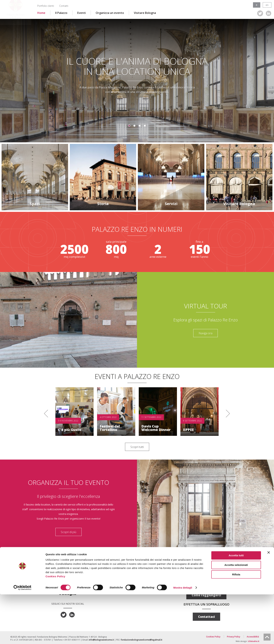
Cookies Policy (55, 626)
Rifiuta (236, 624)
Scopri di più (68, 532)
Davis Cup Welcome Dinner (156, 428)
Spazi (35, 204)
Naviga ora (205, 333)
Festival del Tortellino (110, 428)
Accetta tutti (236, 605)
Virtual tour (205, 306)
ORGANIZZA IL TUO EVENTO (68, 482)
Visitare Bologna (145, 13)
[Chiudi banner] (269, 602)
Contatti (64, 6)
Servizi (171, 204)
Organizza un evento (110, 13)
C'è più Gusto (70, 430)
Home (41, 13)
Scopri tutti (137, 447)
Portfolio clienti (46, 6)
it (257, 5)
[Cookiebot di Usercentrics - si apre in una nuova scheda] (22, 637)
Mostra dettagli (183, 637)
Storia (103, 204)
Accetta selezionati (236, 614)
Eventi (82, 13)
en (267, 5)
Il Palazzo (61, 13)
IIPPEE (188, 430)
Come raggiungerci (206, 595)
